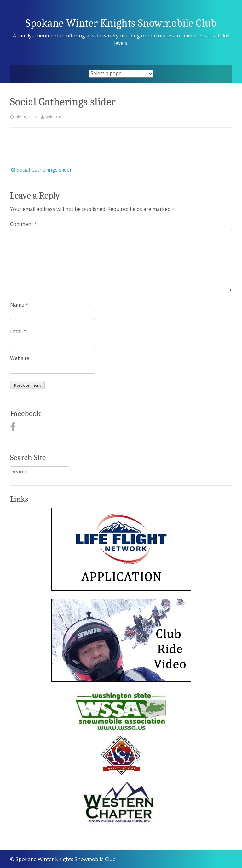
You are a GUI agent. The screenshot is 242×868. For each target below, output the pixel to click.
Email (18, 331)
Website (20, 358)
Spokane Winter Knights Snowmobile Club (121, 23)
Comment (24, 224)
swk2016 (53, 117)
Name (19, 305)
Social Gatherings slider (44, 170)
